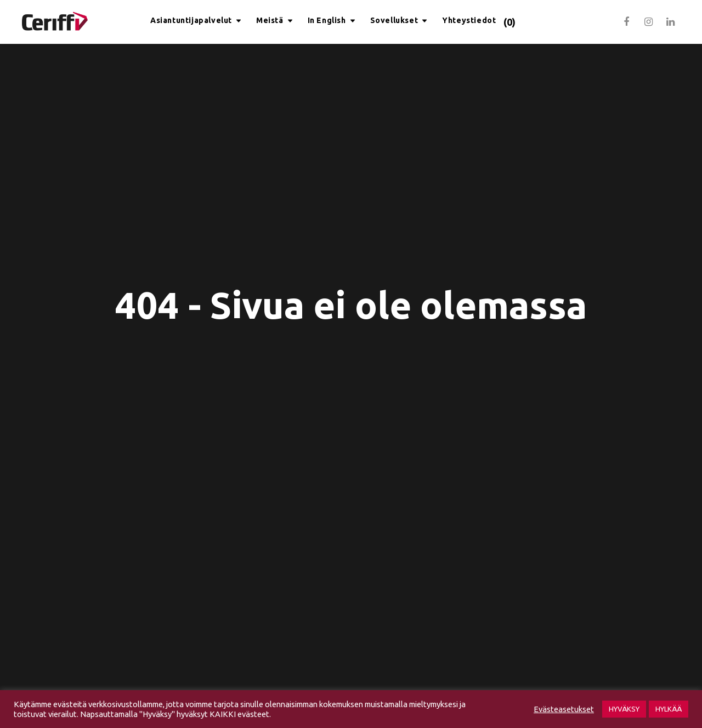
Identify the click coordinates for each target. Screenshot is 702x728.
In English (327, 20)
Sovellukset (394, 20)
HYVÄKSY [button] (624, 709)
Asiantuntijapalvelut (191, 20)
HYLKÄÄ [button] (669, 709)
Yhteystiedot (469, 20)
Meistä (270, 20)
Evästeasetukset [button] (564, 709)
